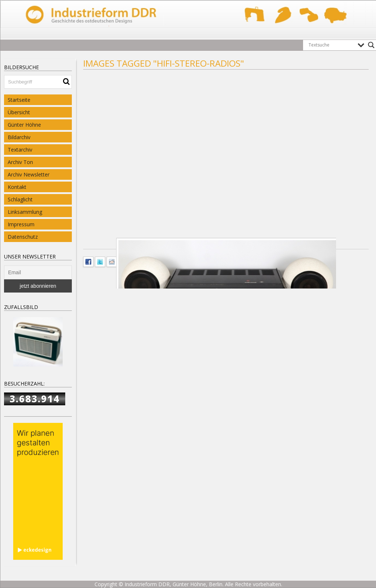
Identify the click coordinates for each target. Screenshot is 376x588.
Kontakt (17, 187)
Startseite (19, 100)
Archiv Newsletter (29, 174)
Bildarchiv (19, 137)
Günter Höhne (24, 125)
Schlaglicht (20, 199)
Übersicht (19, 112)
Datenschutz (23, 237)
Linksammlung (25, 212)
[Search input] (331, 45)
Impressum (21, 224)
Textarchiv (20, 150)
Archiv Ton (20, 162)
